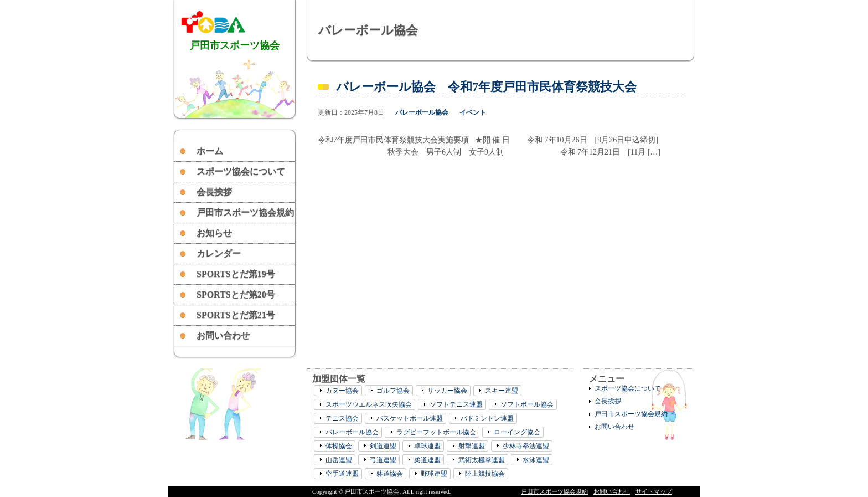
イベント (473, 112)
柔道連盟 (427, 460)
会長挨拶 (214, 192)
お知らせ (214, 233)
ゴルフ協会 (393, 391)
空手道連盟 (342, 474)
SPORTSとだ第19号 (236, 274)
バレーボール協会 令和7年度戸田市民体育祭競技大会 (486, 87)
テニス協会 (342, 418)
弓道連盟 (383, 460)
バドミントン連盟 (487, 418)
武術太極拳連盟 (482, 460)
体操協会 (339, 446)
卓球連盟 (427, 446)
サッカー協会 (447, 391)
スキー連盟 (502, 391)
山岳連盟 (339, 460)
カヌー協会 (342, 391)
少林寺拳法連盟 (526, 446)
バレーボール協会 (422, 112)
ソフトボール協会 (527, 404)
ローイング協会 (517, 432)
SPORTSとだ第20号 (236, 294)
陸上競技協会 (485, 474)
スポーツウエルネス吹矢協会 (369, 404)
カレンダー (219, 253)
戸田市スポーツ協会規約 (245, 212)
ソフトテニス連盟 (456, 404)
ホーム (210, 151)
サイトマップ (654, 491)
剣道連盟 (383, 446)
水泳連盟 (536, 460)
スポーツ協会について (241, 171)
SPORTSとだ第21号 (236, 315)
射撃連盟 (472, 446)
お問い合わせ (223, 335)
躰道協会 (390, 474)
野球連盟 (434, 474)
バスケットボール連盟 (410, 418)
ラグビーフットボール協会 (436, 432)
